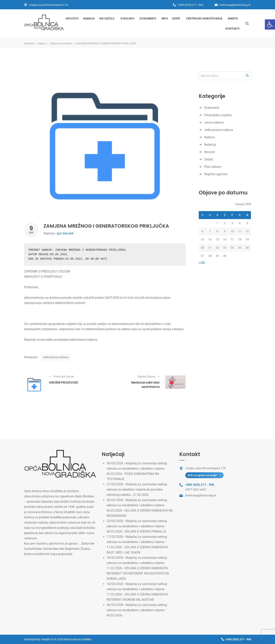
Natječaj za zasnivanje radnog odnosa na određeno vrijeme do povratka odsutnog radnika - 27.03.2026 (137, 490)
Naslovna (29, 43)
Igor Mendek (65, 233)
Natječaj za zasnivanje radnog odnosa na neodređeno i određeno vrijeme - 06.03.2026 (137, 610)
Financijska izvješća (218, 115)
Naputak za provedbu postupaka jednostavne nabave (61, 340)
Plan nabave (213, 167)
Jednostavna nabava (61, 43)
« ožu (202, 262)
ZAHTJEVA (112, 298)
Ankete (233, 18)
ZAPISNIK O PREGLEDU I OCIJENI (47, 271)
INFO (165, 18)
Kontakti (232, 29)
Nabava (89, 18)
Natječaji (107, 18)
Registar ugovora (216, 174)
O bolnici (127, 18)
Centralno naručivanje (204, 18)
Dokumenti (148, 18)
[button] (270, 24)
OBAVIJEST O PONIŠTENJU (43, 277)
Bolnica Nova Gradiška (78, 639)
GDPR (176, 18)
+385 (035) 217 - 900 (190, 5)
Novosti (72, 18)
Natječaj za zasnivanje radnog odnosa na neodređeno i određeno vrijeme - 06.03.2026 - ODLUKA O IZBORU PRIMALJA (137, 526)
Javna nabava (214, 122)
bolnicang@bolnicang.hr (235, 5)
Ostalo (209, 159)
